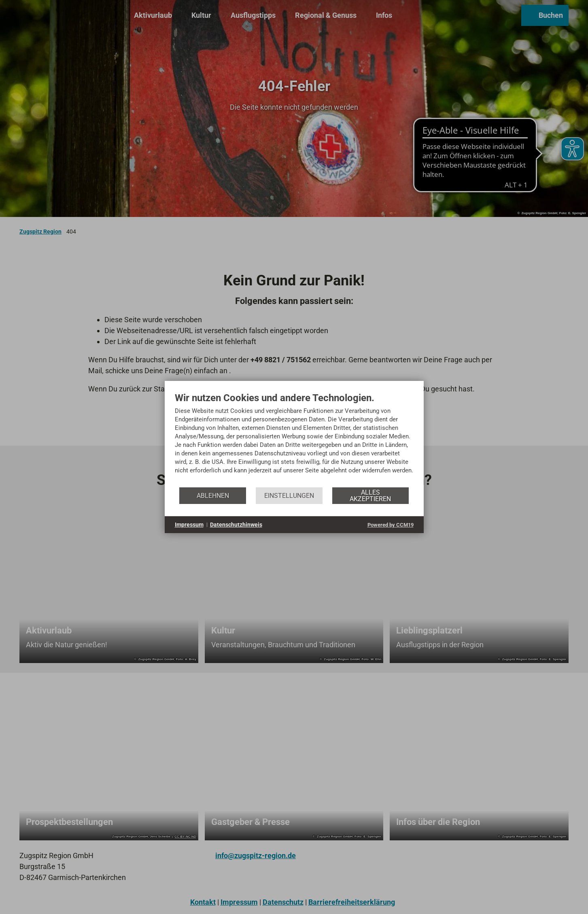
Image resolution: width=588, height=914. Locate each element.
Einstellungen (289, 496)
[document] (294, 439)
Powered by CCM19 (391, 525)
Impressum (189, 525)
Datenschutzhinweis (236, 525)
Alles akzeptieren (370, 496)
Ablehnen (213, 496)
